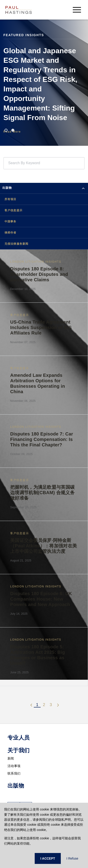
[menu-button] (77, 10)
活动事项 (14, 766)
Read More (12, 132)
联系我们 (14, 773)
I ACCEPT (48, 858)
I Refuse (72, 858)
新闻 (11, 758)
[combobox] (9, 163)
